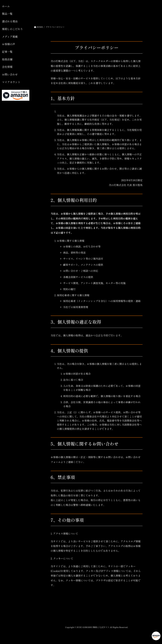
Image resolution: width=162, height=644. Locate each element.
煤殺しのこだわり (12, 29)
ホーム (6, 6)
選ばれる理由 (10, 21)
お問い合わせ (10, 74)
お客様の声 (9, 44)
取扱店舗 (7, 59)
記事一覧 (7, 52)
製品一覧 (7, 14)
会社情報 (7, 67)
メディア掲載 (10, 37)
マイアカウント (11, 82)
